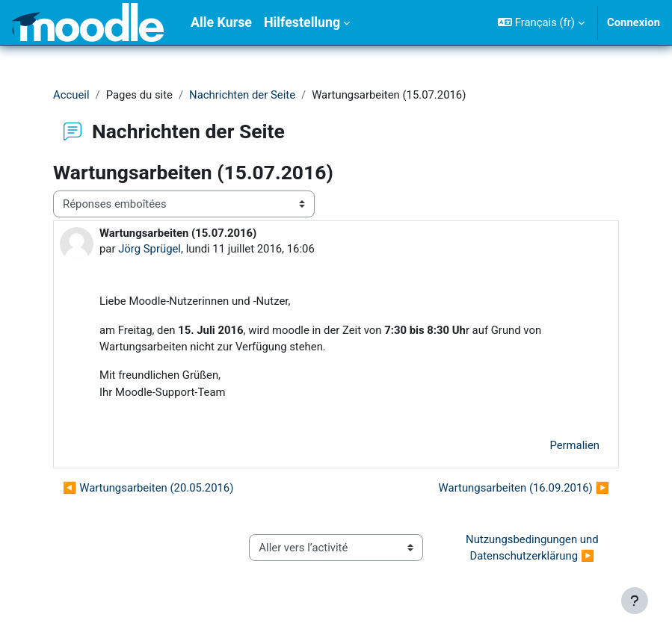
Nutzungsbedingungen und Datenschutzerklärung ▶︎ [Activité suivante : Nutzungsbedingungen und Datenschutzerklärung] (533, 548)
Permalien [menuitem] (574, 445)
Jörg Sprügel (149, 249)
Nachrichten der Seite (242, 95)
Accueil (71, 95)
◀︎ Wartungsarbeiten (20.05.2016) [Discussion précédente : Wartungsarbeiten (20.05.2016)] (148, 488)
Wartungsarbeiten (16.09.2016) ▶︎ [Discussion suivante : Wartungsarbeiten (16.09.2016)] (524, 488)
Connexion (634, 22)
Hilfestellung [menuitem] (302, 22)
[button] (541, 22)
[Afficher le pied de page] (635, 601)
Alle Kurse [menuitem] (221, 22)
